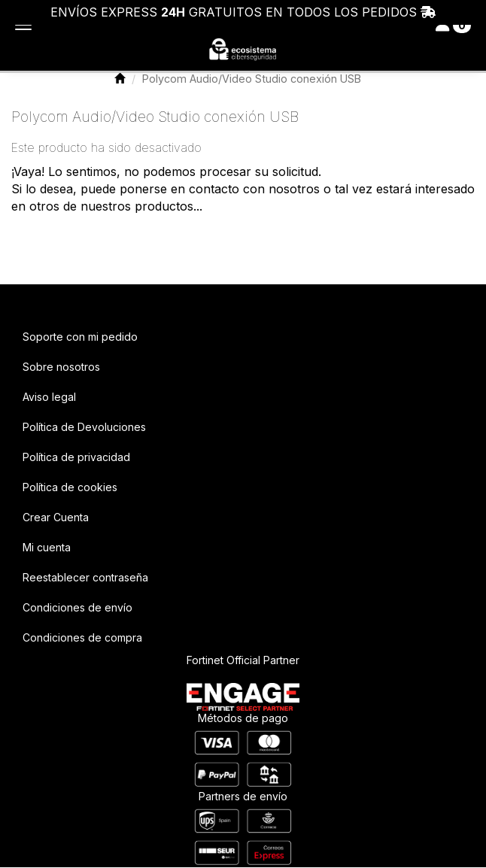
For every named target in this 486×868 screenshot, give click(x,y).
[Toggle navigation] (453, 25)
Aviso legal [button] (49, 397)
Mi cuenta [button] (47, 547)
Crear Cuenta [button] (56, 517)
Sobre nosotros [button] (61, 367)
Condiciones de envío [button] (77, 607)
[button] (243, 50)
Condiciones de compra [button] (82, 637)
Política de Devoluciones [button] (84, 427)
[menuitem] (243, 337)
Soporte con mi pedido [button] (80, 337)
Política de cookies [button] (70, 487)
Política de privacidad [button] (76, 457)
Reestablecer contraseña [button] (85, 577)
